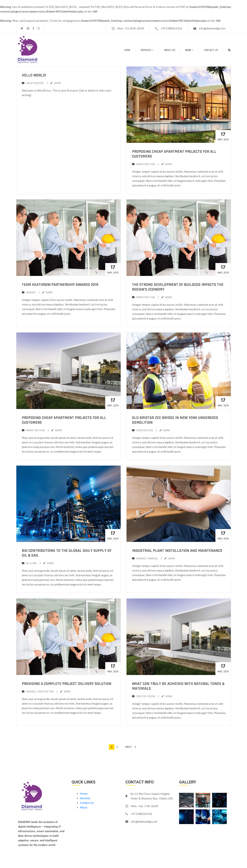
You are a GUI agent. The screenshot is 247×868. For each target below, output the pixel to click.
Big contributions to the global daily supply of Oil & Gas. (67, 553)
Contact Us (211, 50)
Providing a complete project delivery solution (67, 684)
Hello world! (34, 75)
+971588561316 (171, 28)
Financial (153, 559)
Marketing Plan (146, 164)
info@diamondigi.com (212, 28)
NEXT (129, 747)
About (84, 808)
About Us (170, 50)
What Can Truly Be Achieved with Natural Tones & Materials (178, 686)
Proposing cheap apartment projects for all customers (174, 154)
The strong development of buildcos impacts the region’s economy (178, 287)
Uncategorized (35, 83)
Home (127, 50)
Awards (31, 293)
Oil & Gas (31, 563)
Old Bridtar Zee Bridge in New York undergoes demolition (175, 420)
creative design (146, 696)
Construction (145, 430)
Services (147, 50)
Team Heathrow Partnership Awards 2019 (60, 285)
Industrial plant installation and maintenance (177, 551)
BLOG (190, 50)
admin (57, 83)
